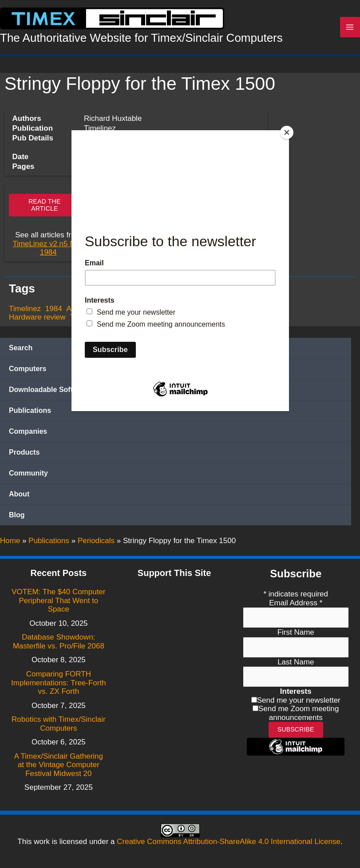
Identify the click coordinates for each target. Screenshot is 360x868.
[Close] (287, 132)
